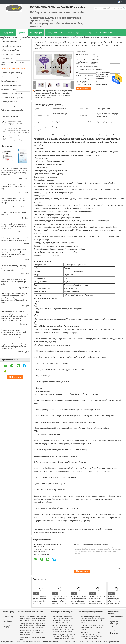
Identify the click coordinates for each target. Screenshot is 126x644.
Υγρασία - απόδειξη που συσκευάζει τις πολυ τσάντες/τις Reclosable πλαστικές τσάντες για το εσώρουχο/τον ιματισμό (33, 619)
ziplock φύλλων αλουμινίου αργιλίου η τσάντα (49, 532)
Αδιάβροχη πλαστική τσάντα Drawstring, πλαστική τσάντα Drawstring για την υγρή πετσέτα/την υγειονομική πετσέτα (92, 635)
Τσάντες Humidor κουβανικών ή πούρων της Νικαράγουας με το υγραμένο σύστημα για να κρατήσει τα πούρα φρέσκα (63, 620)
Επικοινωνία (85, 88)
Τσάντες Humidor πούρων (10, 50)
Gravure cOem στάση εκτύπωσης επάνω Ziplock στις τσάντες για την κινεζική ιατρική (19, 130)
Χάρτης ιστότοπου (116, 630)
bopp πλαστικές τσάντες (9, 81)
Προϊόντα (22, 33)
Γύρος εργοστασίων (55, 33)
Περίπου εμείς (8, 617)
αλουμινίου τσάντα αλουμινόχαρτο (13, 77)
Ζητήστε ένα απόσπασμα (105, 33)
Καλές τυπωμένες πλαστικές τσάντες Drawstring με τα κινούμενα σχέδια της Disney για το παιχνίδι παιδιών (93, 620)
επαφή (88, 33)
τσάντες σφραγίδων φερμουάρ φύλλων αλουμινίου (57, 529)
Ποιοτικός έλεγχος (74, 33)
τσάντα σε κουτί (7, 58)
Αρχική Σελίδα (8, 33)
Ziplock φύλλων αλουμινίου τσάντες (33, 37)
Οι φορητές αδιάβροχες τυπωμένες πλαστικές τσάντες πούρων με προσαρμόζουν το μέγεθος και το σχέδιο (64, 637)
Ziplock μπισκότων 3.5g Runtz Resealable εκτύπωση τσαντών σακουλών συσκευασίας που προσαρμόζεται (97, 601)
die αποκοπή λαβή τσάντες (10, 89)
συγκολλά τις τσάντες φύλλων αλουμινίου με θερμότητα (93, 529)
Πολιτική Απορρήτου (7, 642)
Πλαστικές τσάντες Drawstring (11, 54)
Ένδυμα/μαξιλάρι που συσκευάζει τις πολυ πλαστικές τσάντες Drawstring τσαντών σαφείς (32, 632)
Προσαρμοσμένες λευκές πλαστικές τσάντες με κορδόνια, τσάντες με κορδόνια (93, 627)
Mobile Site (114, 633)
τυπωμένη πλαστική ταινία (10, 106)
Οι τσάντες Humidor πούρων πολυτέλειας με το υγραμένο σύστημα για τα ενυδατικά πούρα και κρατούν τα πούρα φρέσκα (63, 628)
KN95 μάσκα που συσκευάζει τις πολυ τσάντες (33, 638)
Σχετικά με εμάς (36, 33)
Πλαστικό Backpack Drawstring (12, 73)
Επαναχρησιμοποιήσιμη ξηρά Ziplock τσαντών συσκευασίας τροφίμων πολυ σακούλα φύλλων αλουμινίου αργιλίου (33, 626)
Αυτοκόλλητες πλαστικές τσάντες (12, 94)
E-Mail (112, 627)
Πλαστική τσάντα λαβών (9, 102)
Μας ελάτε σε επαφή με (117, 618)
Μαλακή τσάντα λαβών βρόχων (12, 85)
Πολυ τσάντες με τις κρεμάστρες (12, 98)
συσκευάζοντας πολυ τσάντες (11, 46)
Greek (123, 2)
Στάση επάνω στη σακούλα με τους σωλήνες (13, 64)
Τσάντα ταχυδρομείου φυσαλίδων (13, 110)
